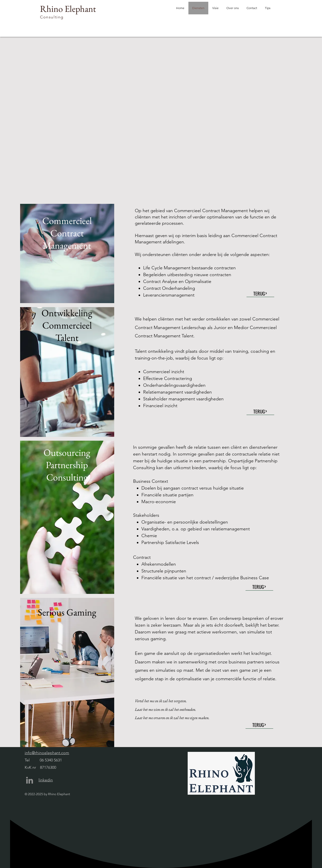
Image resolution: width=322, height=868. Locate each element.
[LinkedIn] (30, 780)
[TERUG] (260, 293)
